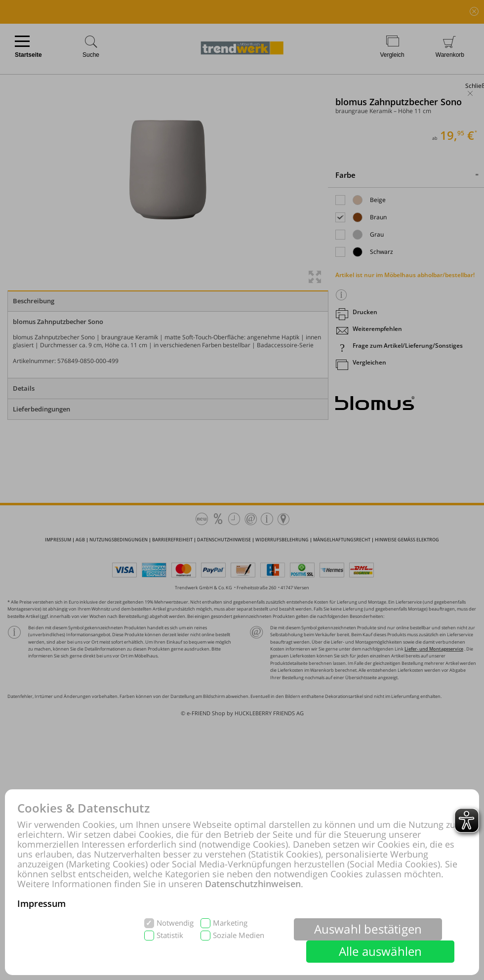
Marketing (230, 923)
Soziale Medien (239, 935)
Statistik (170, 935)
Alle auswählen (381, 951)
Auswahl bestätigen (368, 929)
